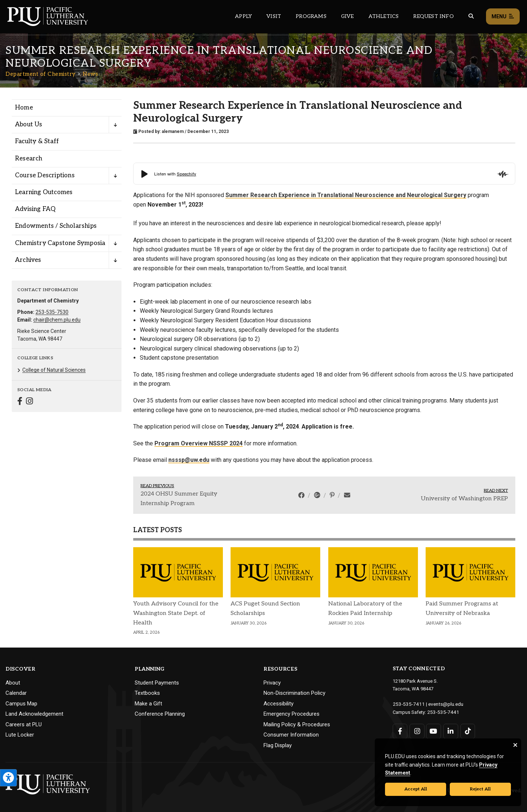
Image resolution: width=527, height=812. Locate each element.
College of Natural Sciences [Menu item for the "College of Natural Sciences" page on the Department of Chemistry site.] (54, 370)
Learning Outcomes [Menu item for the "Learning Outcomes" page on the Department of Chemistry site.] (44, 192)
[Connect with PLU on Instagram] (417, 731)
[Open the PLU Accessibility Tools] (8, 778)
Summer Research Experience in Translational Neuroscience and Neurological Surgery (346, 195)
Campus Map (21, 704)
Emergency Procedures (291, 714)
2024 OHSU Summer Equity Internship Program (179, 499)
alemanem (173, 131)
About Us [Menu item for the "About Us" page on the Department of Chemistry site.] (29, 125)
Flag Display (278, 745)
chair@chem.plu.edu (57, 320)
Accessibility (279, 704)
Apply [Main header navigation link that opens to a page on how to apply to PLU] (243, 16)
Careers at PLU (24, 724)
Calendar (16, 693)
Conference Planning (160, 714)
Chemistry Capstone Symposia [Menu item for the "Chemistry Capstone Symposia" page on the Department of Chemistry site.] (60, 243)
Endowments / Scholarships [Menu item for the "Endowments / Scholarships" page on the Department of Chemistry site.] (56, 226)
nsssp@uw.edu (189, 460)
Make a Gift (148, 704)
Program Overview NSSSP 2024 (199, 443)
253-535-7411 (407, 704)
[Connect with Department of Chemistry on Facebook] (20, 402)
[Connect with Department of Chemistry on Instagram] (29, 402)
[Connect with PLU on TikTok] (467, 731)
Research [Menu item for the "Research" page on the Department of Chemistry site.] (29, 159)
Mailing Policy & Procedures (297, 724)
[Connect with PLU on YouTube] (433, 731)
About (13, 683)
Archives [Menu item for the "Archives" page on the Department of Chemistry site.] (28, 260)
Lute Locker (20, 735)
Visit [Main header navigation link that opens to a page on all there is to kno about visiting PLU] (274, 16)
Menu (503, 17)
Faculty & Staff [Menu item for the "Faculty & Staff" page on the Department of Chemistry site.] (37, 141)
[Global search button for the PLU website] (471, 16)
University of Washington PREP (464, 499)
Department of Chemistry (41, 74)
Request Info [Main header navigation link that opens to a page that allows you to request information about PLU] (433, 16)
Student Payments (157, 683)
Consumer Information (291, 735)
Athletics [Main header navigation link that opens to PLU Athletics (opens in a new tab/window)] (384, 16)
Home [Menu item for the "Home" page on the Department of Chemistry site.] (24, 108)
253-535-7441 (441, 711)
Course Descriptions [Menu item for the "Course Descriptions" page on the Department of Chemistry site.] (45, 175)
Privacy (272, 683)
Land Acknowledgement (34, 714)
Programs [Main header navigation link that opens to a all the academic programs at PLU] (311, 16)
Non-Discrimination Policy (294, 693)
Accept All (416, 789)
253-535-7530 (52, 312)
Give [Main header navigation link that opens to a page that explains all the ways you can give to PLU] (347, 16)
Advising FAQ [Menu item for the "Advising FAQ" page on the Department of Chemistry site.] (35, 209)
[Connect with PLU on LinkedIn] (450, 731)
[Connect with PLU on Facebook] (400, 731)
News (90, 74)
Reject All (480, 789)
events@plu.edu (442, 704)
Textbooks (147, 693)
